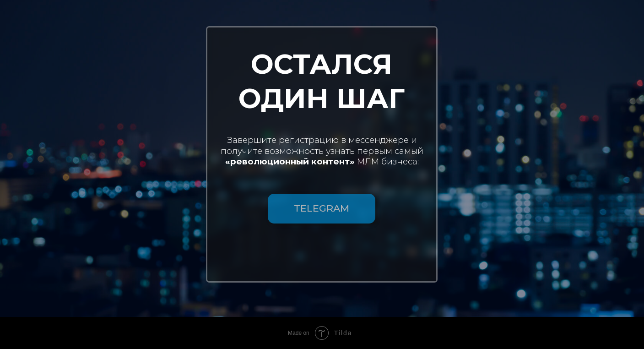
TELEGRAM (322, 208)
